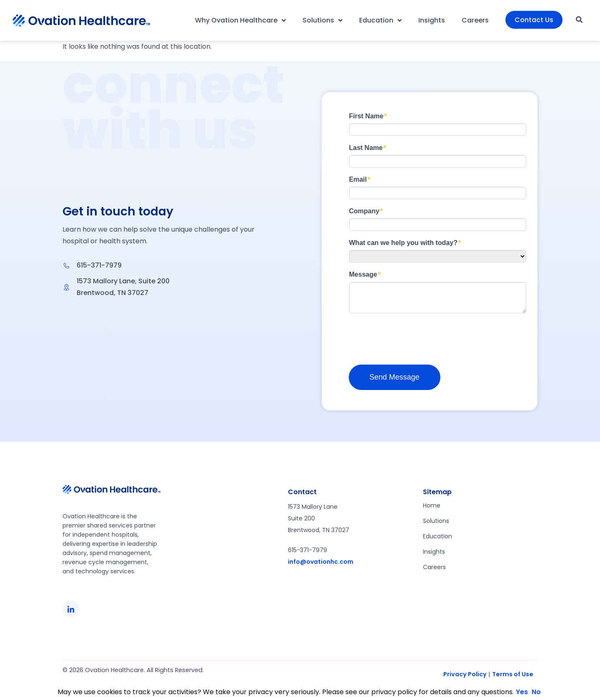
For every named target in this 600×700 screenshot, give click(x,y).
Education (380, 20)
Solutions (322, 20)
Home (432, 505)
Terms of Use (513, 674)
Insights (432, 20)
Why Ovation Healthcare (240, 20)
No (536, 692)
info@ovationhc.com (321, 562)
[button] (579, 20)
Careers (475, 20)
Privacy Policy (465, 674)
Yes (522, 692)
